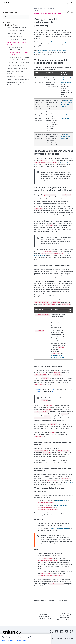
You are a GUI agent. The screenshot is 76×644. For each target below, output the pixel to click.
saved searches (60, 501)
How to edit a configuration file (59, 528)
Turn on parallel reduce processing (65, 136)
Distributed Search (40, 11)
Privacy (52, 639)
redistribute (69, 483)
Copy (72, 390)
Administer (51, 8)
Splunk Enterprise (40, 8)
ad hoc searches (60, 506)
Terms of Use (69, 639)
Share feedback (63, 601)
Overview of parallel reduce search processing (51, 42)
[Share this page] (68, 12)
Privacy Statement (8, 641)
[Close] (48, 637)
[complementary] (68, 12)
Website (59, 639)
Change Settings (22, 641)
